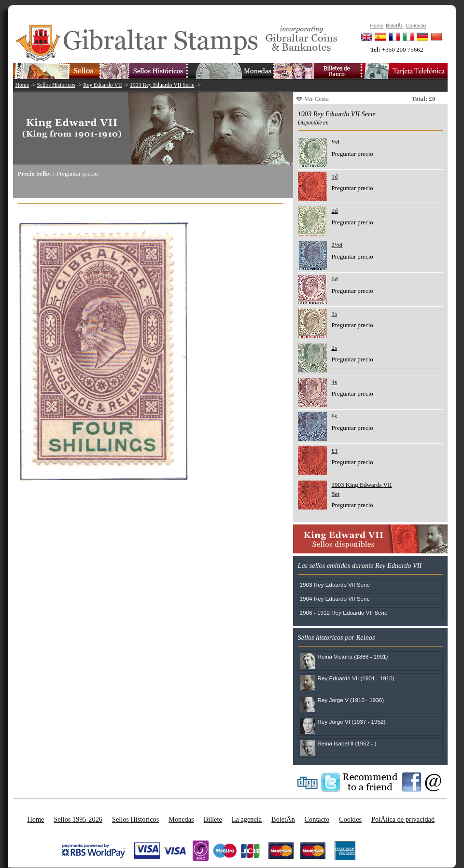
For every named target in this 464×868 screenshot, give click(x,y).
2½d (337, 245)
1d (335, 176)
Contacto (317, 819)
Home (22, 85)
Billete (213, 819)
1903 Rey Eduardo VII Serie (162, 85)
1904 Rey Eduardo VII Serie (335, 599)
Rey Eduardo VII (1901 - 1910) (356, 678)
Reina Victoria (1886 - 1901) (353, 656)
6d (335, 279)
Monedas (181, 819)
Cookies (350, 819)
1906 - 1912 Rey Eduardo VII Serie (344, 613)
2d (335, 211)
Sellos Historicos (56, 85)
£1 (335, 450)
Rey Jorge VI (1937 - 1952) (352, 722)
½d (336, 142)
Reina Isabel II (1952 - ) (347, 743)
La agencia (247, 819)
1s (335, 313)
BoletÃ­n (283, 819)
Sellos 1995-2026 (78, 819)
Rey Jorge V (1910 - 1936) (351, 700)
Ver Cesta (317, 99)
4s (335, 382)
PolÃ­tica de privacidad (403, 819)
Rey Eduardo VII (102, 85)
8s (335, 416)
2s (335, 348)
